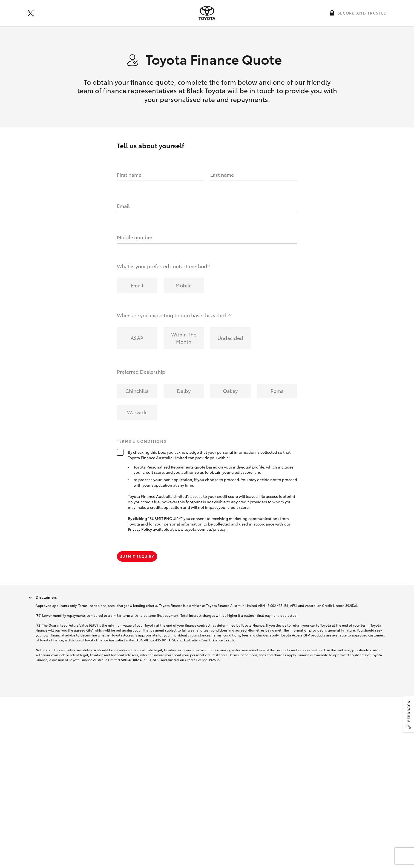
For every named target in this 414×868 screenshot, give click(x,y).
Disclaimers (46, 597)
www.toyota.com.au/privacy (200, 529)
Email (123, 206)
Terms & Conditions (142, 441)
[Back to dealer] (31, 13)
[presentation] (207, 13)
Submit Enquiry (137, 556)
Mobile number (135, 237)
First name (129, 175)
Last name (222, 175)
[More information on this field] (332, 13)
